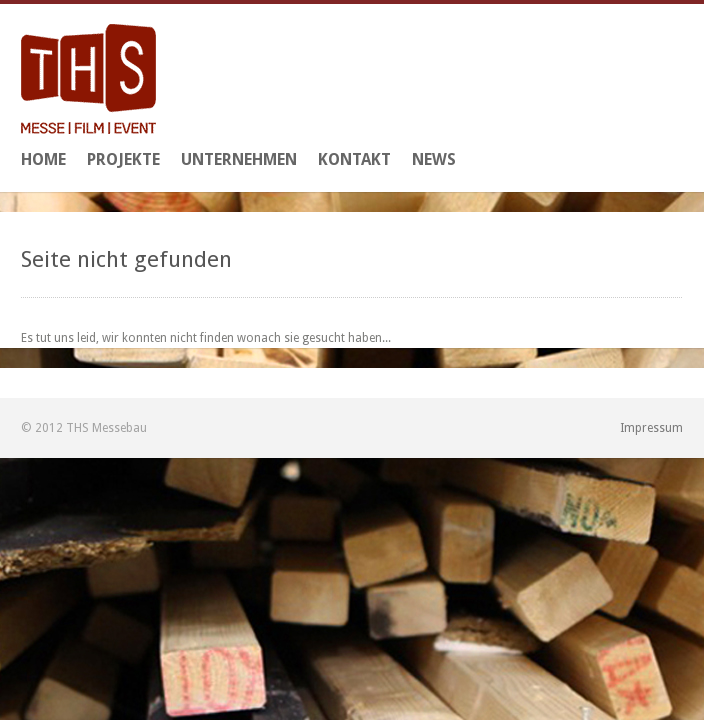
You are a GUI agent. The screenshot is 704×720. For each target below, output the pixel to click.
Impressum (651, 428)
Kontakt (354, 159)
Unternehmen (239, 159)
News (434, 159)
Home (43, 159)
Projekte (123, 159)
